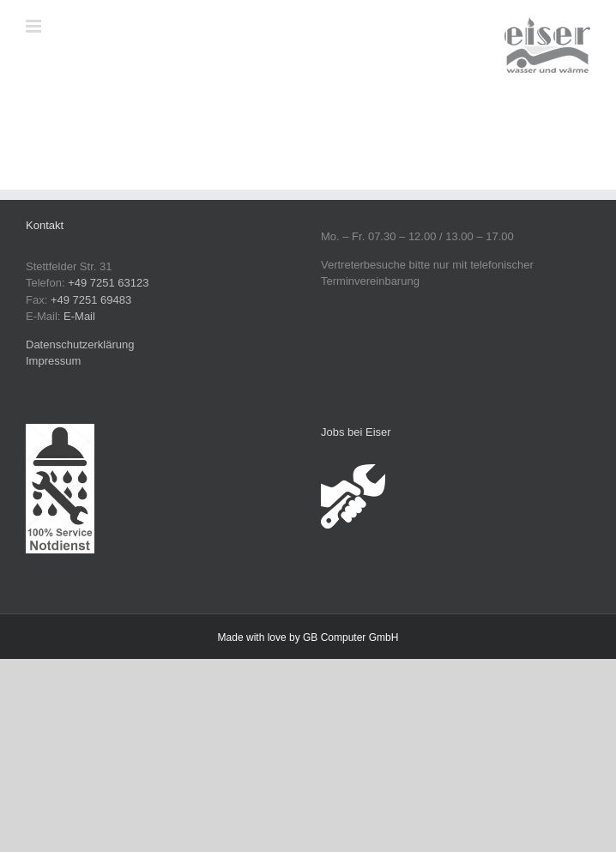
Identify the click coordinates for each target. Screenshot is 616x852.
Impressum (53, 361)
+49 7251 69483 (91, 300)
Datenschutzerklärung (80, 344)
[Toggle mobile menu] (35, 26)
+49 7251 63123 (108, 283)
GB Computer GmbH (350, 637)
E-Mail (79, 316)
